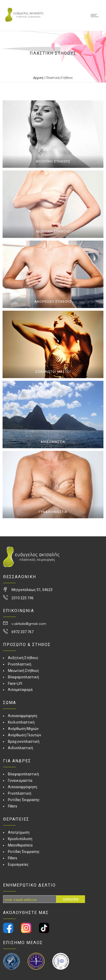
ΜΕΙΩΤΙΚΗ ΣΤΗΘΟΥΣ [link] (53, 231)
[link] (24, 21)
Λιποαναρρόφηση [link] (23, 716)
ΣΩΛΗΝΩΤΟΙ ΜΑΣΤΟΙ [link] (53, 372)
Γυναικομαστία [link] (20, 781)
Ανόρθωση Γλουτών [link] (25, 735)
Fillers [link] (13, 806)
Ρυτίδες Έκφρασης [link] (24, 800)
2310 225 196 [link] (23, 598)
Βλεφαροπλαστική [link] (23, 677)
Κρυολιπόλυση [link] (20, 839)
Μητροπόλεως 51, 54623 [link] (32, 590)
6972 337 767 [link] (23, 632)
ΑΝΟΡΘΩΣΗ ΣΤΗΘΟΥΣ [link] (53, 302)
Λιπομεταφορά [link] (20, 690)
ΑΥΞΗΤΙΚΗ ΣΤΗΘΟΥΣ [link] (53, 161)
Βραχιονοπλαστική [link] (24, 741)
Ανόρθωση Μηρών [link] (23, 729)
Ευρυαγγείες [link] (18, 864)
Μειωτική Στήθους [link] (24, 671)
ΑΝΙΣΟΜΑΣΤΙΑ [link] (53, 442)
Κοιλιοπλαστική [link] (21, 722)
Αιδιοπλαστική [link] (20, 748)
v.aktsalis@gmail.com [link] (29, 624)
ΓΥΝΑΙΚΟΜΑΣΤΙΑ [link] (53, 512)
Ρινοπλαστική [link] (20, 664)
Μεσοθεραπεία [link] (20, 845)
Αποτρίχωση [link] (19, 832)
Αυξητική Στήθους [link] (23, 658)
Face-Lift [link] (15, 683)
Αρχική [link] (38, 78)
